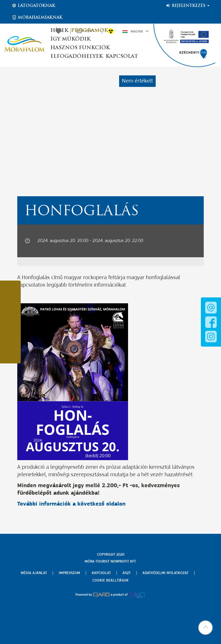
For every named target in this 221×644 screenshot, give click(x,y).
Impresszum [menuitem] (69, 573)
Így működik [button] (70, 39)
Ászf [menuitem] (127, 573)
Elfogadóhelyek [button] (77, 57)
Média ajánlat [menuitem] (34, 573)
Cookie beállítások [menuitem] (110, 581)
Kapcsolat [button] (122, 57)
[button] (205, 628)
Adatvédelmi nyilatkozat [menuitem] (165, 573)
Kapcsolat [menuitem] (101, 573)
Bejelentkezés (187, 6)
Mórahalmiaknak (37, 18)
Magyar (136, 31)
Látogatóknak (33, 6)
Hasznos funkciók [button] (80, 48)
